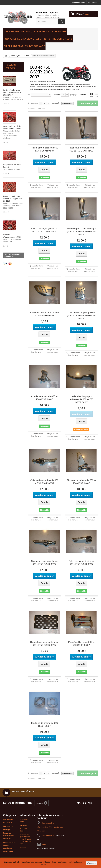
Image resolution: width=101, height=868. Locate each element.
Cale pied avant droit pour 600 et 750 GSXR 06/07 (81, 563)
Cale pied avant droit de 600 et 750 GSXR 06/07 (44, 482)
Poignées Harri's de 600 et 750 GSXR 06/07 (81, 644)
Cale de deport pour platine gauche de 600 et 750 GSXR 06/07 (81, 316)
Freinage (61, 31)
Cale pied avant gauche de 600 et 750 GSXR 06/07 (44, 563)
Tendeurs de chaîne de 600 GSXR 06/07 (44, 725)
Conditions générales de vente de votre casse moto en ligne (26, 839)
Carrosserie (12, 31)
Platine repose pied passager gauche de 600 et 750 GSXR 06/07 (81, 232)
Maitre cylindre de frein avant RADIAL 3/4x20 (13, 127)
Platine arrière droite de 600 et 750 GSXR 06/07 (44, 149)
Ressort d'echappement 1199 (12, 236)
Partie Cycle (45, 31)
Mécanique (28, 31)
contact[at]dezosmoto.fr (46, 848)
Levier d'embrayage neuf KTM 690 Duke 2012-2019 (12, 92)
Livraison (23, 825)
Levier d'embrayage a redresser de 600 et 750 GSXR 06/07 (81, 399)
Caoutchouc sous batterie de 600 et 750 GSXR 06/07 (44, 644)
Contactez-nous (79, 2)
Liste (96, 95)
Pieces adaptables (16, 46)
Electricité (43, 39)
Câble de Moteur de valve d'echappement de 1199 (12, 198)
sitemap (23, 847)
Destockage (37, 46)
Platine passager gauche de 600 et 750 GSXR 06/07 (44, 230)
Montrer (57, 95)
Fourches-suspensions (19, 39)
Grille (91, 95)
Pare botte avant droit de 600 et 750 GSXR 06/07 (44, 314)
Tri (29, 95)
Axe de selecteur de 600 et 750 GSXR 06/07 (44, 398)
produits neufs (62, 39)
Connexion (92, 2)
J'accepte (91, 863)
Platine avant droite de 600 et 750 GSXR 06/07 (81, 482)
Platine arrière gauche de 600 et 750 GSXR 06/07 (81, 149)
